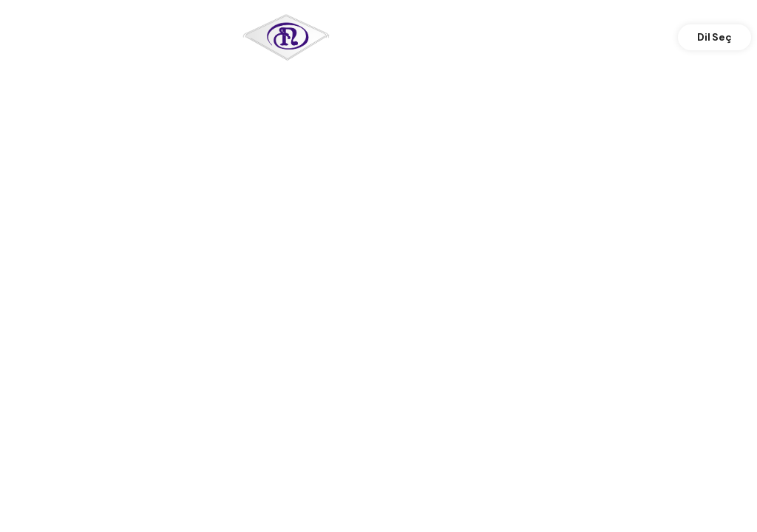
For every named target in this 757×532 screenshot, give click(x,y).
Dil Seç (714, 37)
